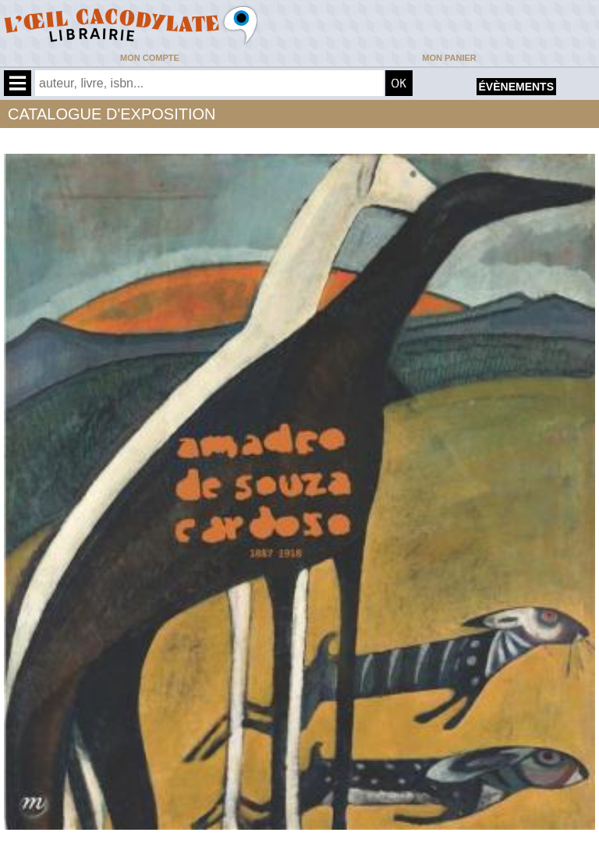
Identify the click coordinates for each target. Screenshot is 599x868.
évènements (516, 87)
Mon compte (150, 58)
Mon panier (449, 58)
